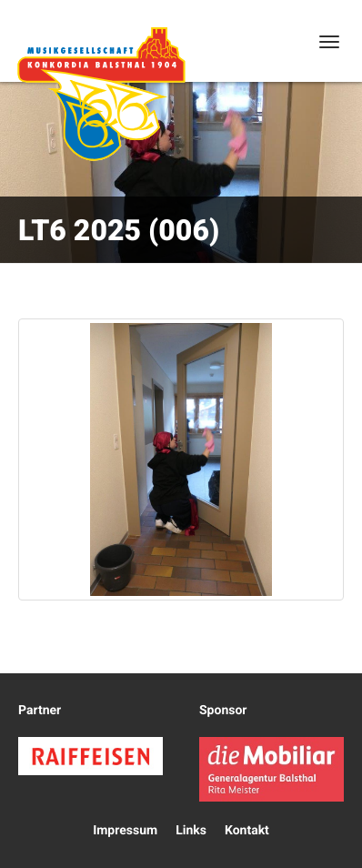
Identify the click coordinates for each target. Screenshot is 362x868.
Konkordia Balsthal (101, 94)
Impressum (125, 831)
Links (191, 831)
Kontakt (247, 831)
